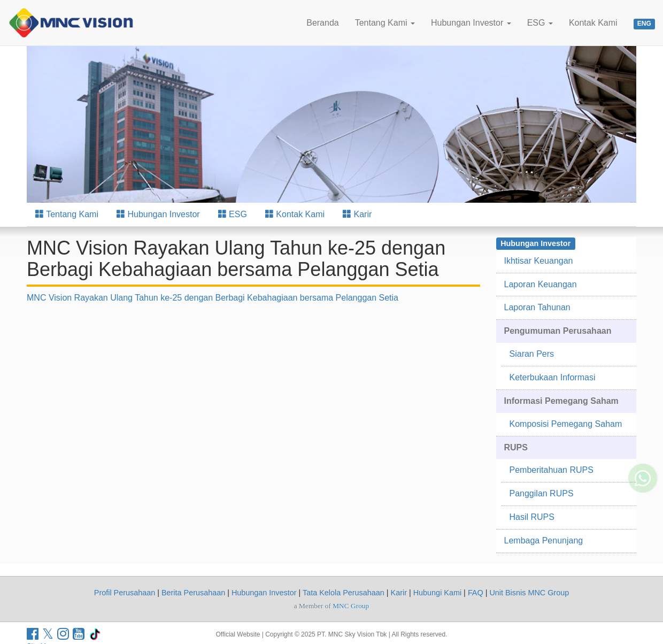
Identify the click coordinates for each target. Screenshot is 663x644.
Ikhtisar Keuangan (539, 261)
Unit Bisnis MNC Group (529, 593)
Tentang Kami (385, 23)
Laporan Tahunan (537, 307)
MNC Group (351, 606)
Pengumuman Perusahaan (558, 331)
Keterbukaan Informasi (553, 377)
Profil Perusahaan (125, 593)
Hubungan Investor (471, 23)
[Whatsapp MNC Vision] (643, 462)
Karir (357, 214)
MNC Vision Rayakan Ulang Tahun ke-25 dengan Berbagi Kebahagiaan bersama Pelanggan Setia (213, 298)
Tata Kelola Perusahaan (344, 593)
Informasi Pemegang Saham (561, 401)
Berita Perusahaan (193, 593)
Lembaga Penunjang (544, 540)
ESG (540, 23)
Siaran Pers (532, 354)
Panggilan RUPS (542, 493)
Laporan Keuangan (541, 284)
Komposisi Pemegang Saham (566, 424)
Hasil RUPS (532, 517)
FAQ (476, 593)
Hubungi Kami (437, 593)
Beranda (323, 23)
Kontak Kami (593, 23)
